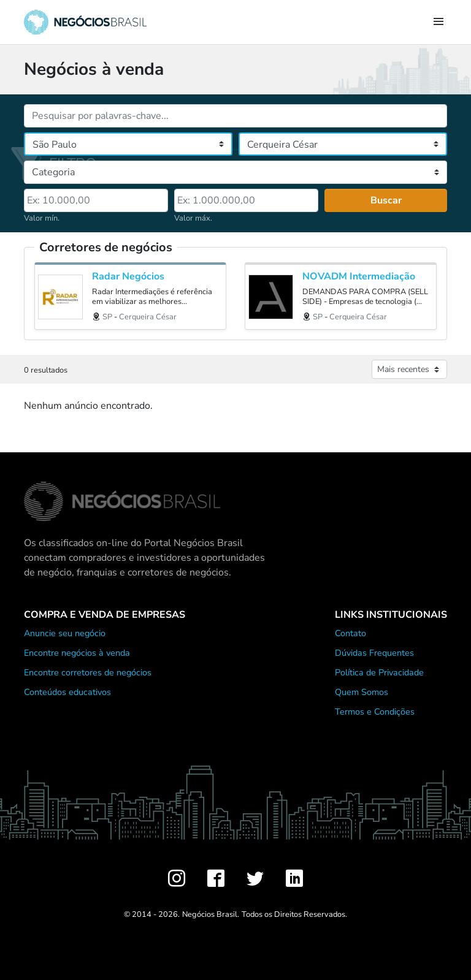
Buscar (386, 200)
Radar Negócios (128, 277)
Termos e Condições (375, 712)
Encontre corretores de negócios (88, 672)
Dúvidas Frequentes (374, 653)
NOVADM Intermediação (359, 277)
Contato (350, 633)
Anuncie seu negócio (65, 633)
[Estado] (128, 144)
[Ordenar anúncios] (409, 369)
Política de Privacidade (379, 672)
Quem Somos (362, 692)
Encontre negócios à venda (77, 653)
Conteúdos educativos (67, 692)
